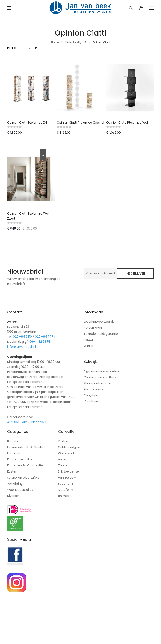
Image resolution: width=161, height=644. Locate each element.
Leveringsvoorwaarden (100, 322)
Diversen (13, 496)
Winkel (88, 346)
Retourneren (93, 328)
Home (55, 42)
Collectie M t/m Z (76, 42)
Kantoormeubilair (20, 459)
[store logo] (80, 8)
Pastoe (63, 441)
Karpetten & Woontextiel (25, 465)
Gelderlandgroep (70, 447)
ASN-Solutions (17, 422)
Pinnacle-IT (40, 422)
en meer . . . (67, 496)
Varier (62, 459)
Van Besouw (67, 478)
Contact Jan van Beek (100, 377)
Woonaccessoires (20, 490)
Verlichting (15, 484)
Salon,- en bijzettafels (23, 478)
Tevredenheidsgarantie (101, 334)
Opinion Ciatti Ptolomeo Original (80, 123)
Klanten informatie (97, 383)
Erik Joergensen (69, 471)
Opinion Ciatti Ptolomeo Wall (127, 123)
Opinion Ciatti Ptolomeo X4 (27, 123)
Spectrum (65, 484)
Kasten (12, 471)
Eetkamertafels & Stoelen (26, 447)
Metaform (66, 490)
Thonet (63, 465)
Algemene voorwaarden (101, 371)
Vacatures (91, 401)
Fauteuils (14, 453)
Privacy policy (94, 389)
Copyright (91, 395)
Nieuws (89, 340)
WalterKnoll (66, 453)
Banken (12, 441)
